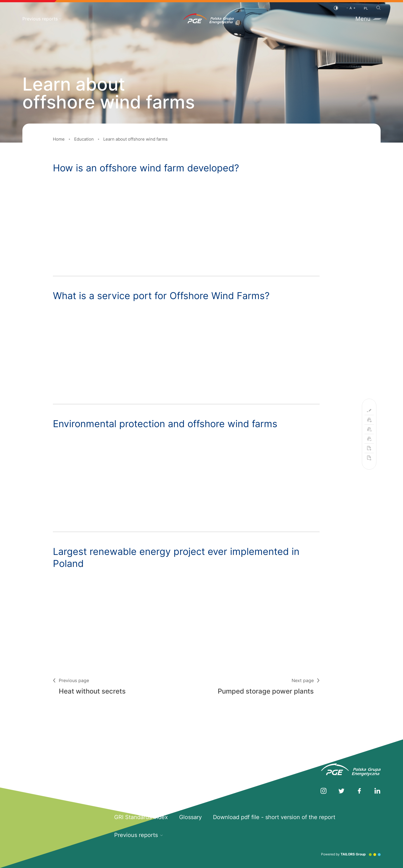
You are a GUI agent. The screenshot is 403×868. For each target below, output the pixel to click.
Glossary (190, 817)
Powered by (351, 854)
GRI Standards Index (141, 817)
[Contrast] (336, 8)
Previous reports (42, 19)
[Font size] (351, 8)
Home (59, 139)
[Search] (379, 8)
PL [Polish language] (366, 8)
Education (84, 139)
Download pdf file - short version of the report (274, 817)
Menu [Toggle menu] (368, 19)
